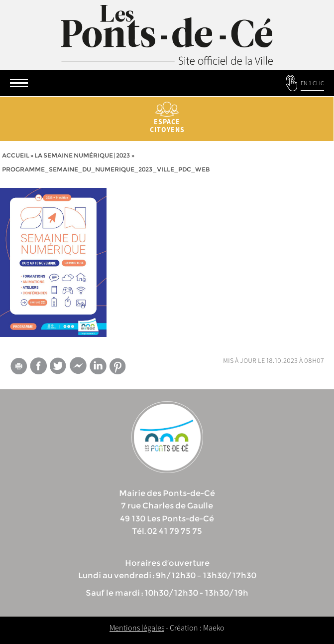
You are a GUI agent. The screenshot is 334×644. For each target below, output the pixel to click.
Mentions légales (137, 628)
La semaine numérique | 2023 (82, 155)
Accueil (16, 155)
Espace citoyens (167, 118)
